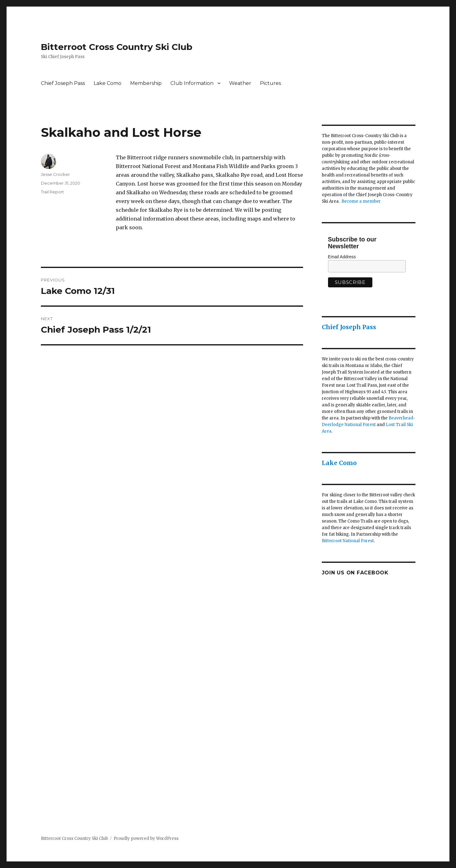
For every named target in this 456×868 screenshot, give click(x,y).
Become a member (361, 201)
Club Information (192, 83)
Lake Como (108, 83)
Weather (240, 83)
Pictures (270, 83)
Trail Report (52, 192)
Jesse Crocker (55, 174)
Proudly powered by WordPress (146, 838)
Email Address (342, 257)
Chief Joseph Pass (63, 83)
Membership (146, 83)
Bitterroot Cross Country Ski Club (117, 47)
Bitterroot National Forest (348, 541)
